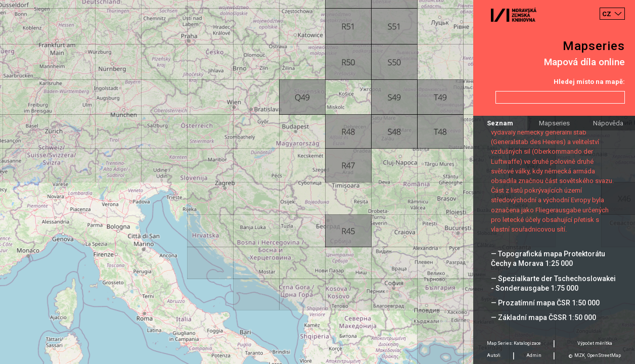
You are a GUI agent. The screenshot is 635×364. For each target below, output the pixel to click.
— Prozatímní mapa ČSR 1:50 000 (545, 303)
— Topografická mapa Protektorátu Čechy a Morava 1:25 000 (548, 259)
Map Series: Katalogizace (514, 343)
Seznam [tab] (500, 123)
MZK (580, 355)
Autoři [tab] (494, 355)
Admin (534, 355)
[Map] (317, 182)
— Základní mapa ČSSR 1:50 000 (543, 317)
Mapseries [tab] (554, 123)
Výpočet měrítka (595, 343)
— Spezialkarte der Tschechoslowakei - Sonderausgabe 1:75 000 (553, 283)
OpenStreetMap (604, 355)
